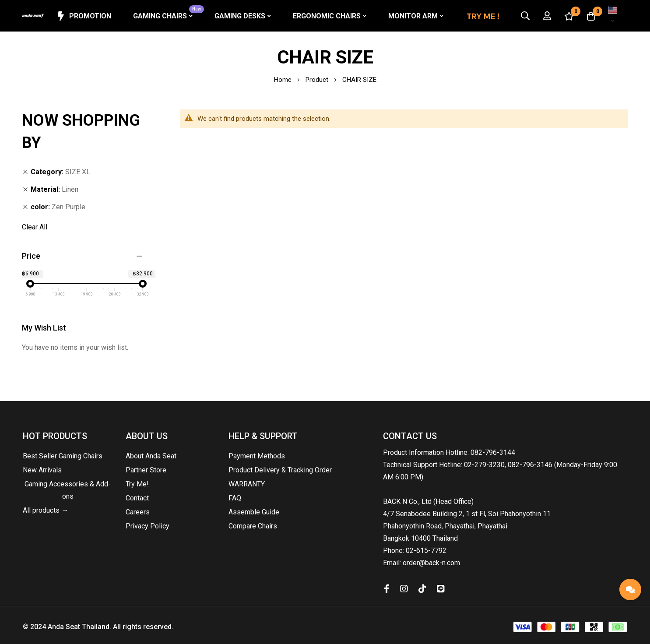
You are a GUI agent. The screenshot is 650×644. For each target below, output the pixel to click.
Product (318, 80)
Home (284, 80)
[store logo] (33, 16)
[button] (613, 16)
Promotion (83, 16)
